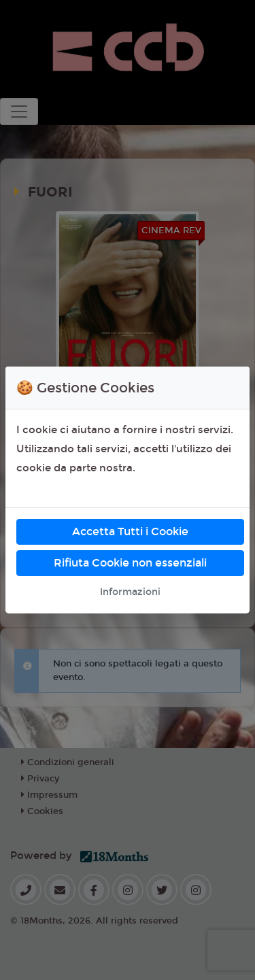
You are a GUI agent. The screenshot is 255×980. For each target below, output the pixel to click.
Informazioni (130, 592)
